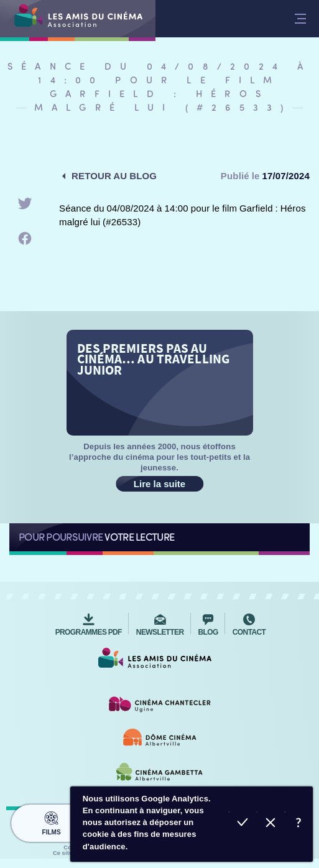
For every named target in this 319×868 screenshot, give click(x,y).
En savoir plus (299, 824)
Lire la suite (159, 484)
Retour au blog (114, 176)
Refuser (271, 824)
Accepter (243, 824)
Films (51, 821)
